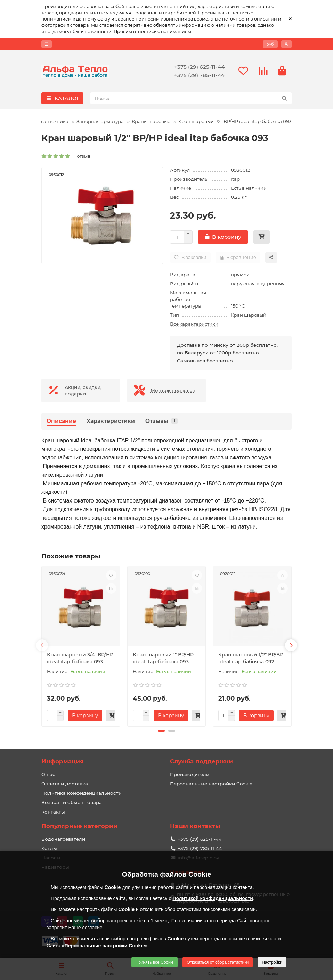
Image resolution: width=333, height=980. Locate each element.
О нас (48, 774)
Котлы (49, 848)
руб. (270, 44)
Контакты (53, 812)
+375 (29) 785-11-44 (199, 75)
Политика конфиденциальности (82, 793)
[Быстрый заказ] (262, 237)
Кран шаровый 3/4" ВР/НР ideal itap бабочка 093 (80, 658)
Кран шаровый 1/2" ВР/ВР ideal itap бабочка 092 (251, 658)
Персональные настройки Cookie (211, 784)
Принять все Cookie (155, 962)
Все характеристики (194, 324)
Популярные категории (79, 826)
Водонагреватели (63, 839)
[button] (42, 645)
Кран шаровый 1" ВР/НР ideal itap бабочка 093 (163, 658)
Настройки (272, 962)
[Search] (191, 98)
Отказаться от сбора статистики (218, 962)
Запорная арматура (100, 121)
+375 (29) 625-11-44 (199, 67)
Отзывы (162, 421)
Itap (235, 179)
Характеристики (111, 421)
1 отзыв (66, 156)
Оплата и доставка (65, 784)
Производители (190, 774)
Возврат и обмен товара (72, 802)
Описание (61, 421)
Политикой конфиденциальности (213, 898)
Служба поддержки (201, 761)
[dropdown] (47, 44)
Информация (63, 761)
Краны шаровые (151, 121)
